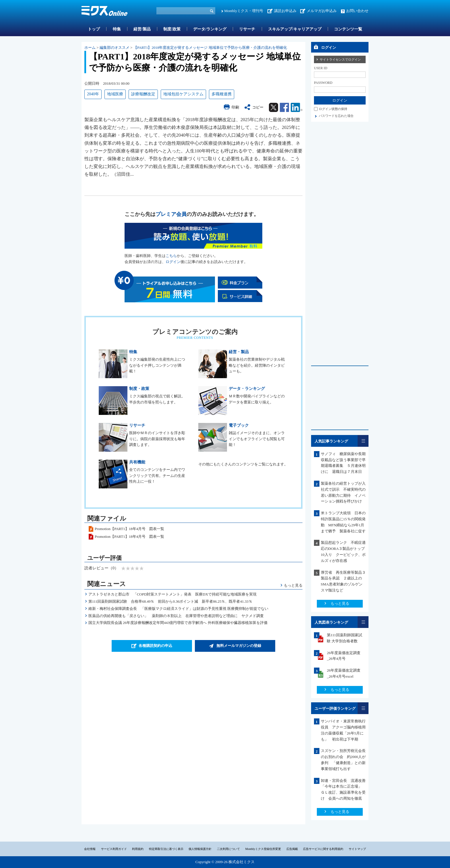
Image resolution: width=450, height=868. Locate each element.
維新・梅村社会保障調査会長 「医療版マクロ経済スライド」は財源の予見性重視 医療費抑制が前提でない (178, 609)
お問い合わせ (357, 11)
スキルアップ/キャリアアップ (295, 29)
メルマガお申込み (322, 11)
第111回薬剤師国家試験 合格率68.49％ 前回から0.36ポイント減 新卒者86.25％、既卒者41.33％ (170, 601)
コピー (258, 107)
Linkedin (297, 107)
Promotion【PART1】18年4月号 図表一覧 (129, 529)
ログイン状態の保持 (333, 109)
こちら (171, 256)
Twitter (274, 107)
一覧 (363, 441)
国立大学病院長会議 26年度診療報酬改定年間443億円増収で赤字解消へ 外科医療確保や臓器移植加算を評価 (178, 623)
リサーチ (247, 29)
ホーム (90, 48)
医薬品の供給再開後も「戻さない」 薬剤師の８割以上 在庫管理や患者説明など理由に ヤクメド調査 (176, 616)
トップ (94, 29)
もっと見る (293, 585)
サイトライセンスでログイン (340, 59)
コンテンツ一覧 (348, 29)
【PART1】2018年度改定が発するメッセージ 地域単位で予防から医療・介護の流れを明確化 (210, 48)
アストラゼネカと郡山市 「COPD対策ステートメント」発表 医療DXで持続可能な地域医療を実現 (172, 594)
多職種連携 (222, 94)
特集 (117, 29)
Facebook (284, 107)
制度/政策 (172, 29)
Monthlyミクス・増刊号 (244, 11)
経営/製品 (142, 29)
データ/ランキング (210, 29)
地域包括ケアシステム (183, 94)
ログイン (173, 262)
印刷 (235, 107)
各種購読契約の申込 (155, 646)
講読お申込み (285, 11)
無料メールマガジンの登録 (239, 646)
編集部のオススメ (115, 48)
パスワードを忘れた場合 (336, 116)
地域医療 (115, 94)
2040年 (93, 94)
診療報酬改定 (143, 94)
